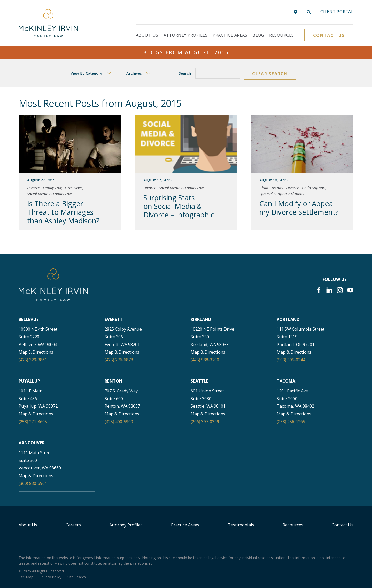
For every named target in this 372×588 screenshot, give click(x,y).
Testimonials (241, 525)
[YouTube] (350, 290)
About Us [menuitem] (147, 35)
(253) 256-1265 (291, 421)
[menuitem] (26, 577)
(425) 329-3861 (33, 360)
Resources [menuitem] (281, 35)
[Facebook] (319, 290)
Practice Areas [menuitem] (230, 35)
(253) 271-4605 (33, 421)
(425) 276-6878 (119, 360)
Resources (293, 525)
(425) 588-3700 (205, 360)
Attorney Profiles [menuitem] (185, 35)
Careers (73, 525)
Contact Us (329, 35)
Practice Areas (185, 525)
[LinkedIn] (329, 290)
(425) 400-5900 (119, 421)
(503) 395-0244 (291, 360)
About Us (28, 525)
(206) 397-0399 (205, 421)
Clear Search (270, 74)
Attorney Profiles (126, 525)
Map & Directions (36, 352)
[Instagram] (340, 290)
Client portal (337, 12)
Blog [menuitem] (258, 35)
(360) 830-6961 (33, 483)
